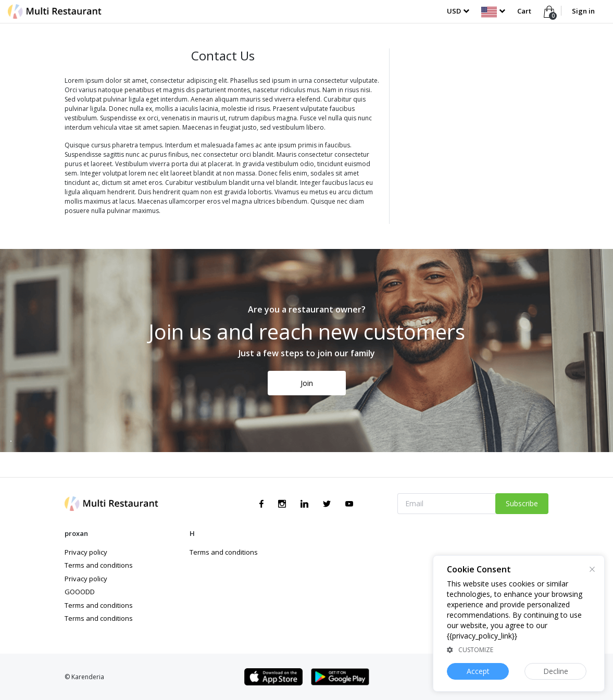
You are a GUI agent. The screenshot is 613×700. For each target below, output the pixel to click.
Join (307, 383)
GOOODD (80, 592)
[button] (493, 11)
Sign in (583, 11)
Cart (525, 11)
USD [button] (454, 11)
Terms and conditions (99, 565)
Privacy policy (86, 552)
